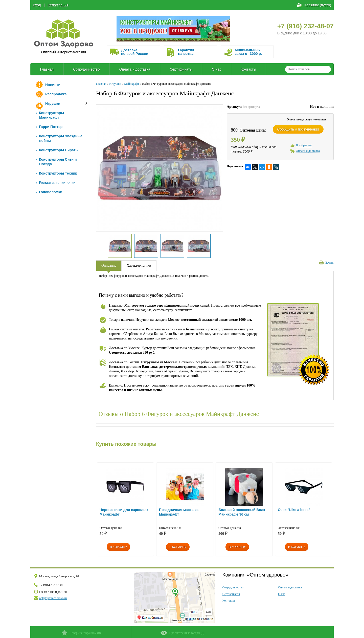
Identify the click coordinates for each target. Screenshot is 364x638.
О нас (217, 69)
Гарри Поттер (49, 127)
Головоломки (49, 192)
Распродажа (56, 94)
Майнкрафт (132, 84)
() (81, 633)
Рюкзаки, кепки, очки (56, 183)
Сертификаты (181, 69)
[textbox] (308, 69)
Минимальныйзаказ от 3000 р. (248, 52)
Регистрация (58, 5)
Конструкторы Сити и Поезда (56, 162)
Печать (326, 263)
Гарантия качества (186, 52)
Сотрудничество (86, 69)
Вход (37, 5)
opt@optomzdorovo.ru (53, 598)
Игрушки (53, 103)
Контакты (248, 69)
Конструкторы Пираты (57, 150)
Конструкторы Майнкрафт (50, 115)
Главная (47, 69)
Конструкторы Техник (56, 173)
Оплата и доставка (135, 69)
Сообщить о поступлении (298, 129)
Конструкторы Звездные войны (59, 138)
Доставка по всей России (135, 52)
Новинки (53, 85)
